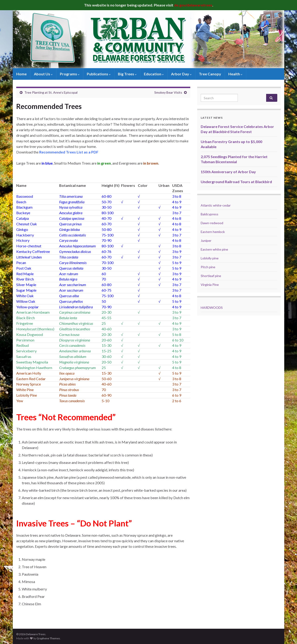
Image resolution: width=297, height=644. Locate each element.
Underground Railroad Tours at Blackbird (236, 182)
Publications (99, 74)
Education (154, 74)
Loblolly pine (210, 258)
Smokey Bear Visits (168, 92)
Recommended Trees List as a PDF (69, 152)
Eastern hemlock (213, 232)
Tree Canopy (210, 74)
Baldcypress (210, 214)
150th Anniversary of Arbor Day (228, 172)
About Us (43, 74)
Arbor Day (181, 74)
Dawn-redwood (212, 223)
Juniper (206, 241)
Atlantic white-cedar (216, 205)
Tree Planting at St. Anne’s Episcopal (51, 92)
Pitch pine (208, 267)
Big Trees (127, 74)
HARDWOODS (212, 308)
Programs (70, 74)
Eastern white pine (214, 249)
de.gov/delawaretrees (193, 5)
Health (235, 74)
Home (21, 74)
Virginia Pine (210, 285)
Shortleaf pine (211, 276)
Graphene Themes (48, 638)
